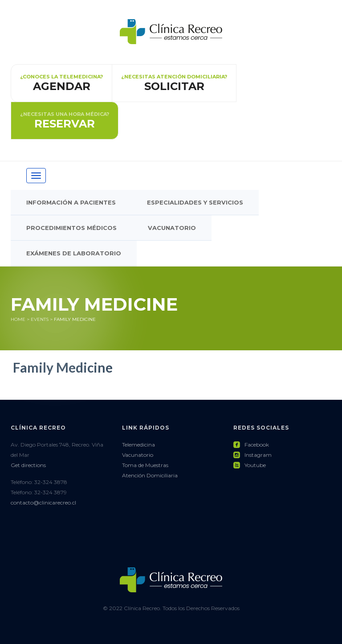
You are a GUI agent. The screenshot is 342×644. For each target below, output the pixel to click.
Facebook (251, 445)
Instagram (252, 455)
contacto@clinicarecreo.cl (43, 502)
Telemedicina (138, 445)
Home (18, 319)
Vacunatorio (172, 228)
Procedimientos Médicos (71, 228)
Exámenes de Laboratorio (74, 253)
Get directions (28, 465)
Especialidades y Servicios (195, 202)
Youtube (250, 465)
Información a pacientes (71, 202)
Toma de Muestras (145, 465)
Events (40, 319)
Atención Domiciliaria (150, 475)
